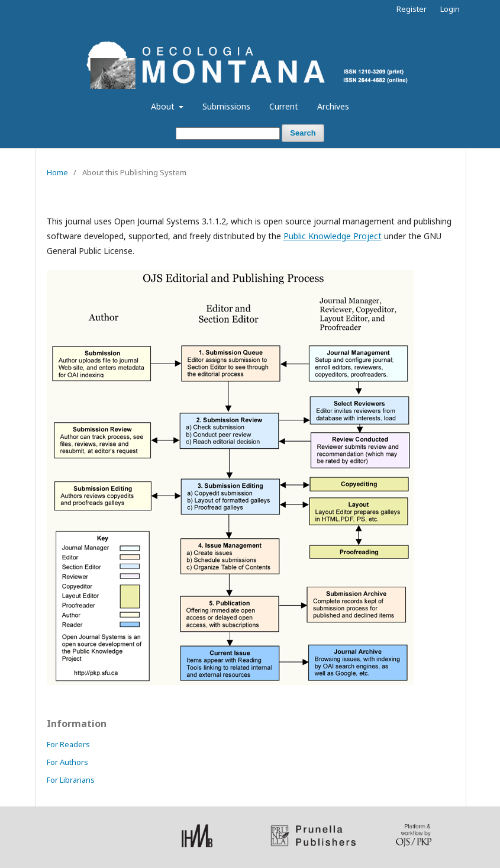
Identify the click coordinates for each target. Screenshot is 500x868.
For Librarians (71, 780)
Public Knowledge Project (333, 236)
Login (450, 9)
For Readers (68, 744)
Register (412, 9)
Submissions (226, 106)
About (164, 106)
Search (303, 133)
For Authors (67, 762)
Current (284, 106)
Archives (333, 106)
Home (57, 172)
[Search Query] (228, 134)
